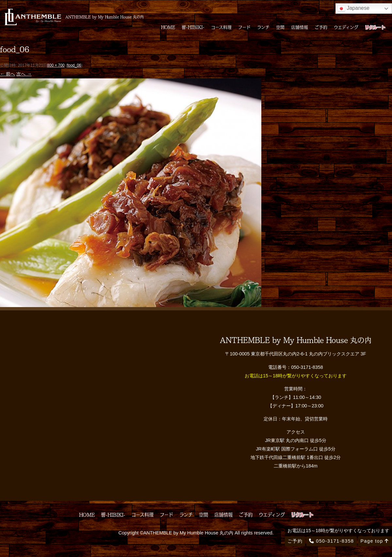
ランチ (263, 27)
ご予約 (321, 27)
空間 (280, 27)
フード (244, 27)
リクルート (375, 27)
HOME (168, 27)
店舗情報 (300, 27)
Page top (375, 541)
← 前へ (8, 74)
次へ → (24, 74)
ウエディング (346, 27)
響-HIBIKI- (193, 27)
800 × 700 (56, 65)
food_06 (74, 65)
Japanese (353, 8)
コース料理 (221, 27)
